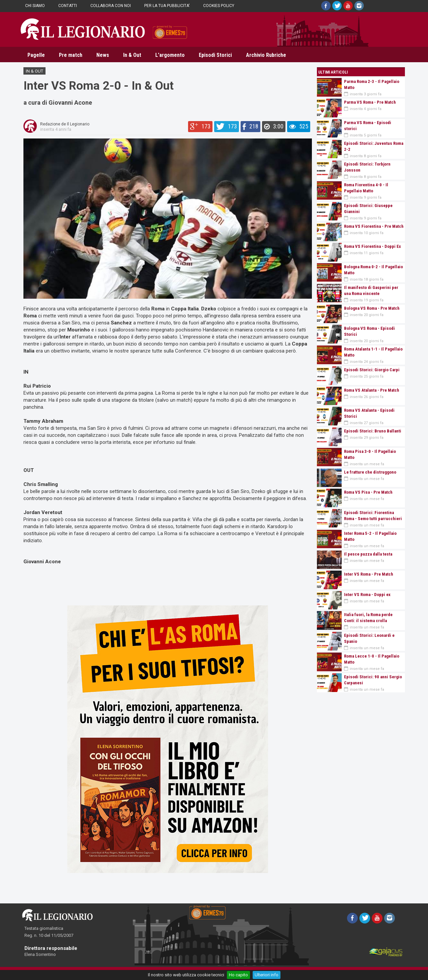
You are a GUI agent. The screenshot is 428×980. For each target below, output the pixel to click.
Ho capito (238, 975)
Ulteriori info (267, 975)
